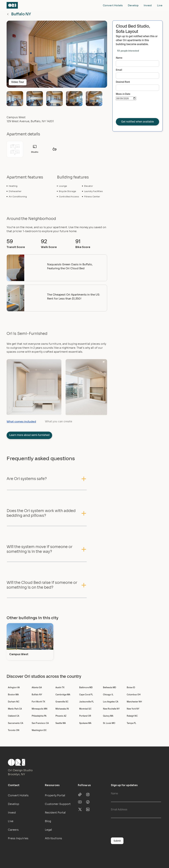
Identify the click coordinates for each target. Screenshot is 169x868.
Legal (48, 830)
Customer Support (58, 804)
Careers (13, 830)
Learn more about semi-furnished (29, 435)
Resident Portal (55, 813)
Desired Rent (123, 82)
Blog (48, 821)
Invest (148, 5)
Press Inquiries (18, 838)
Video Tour (18, 82)
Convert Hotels (113, 5)
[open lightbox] (57, 55)
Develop (133, 5)
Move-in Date (123, 94)
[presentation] (141, 110)
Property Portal (55, 795)
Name (119, 58)
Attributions (53, 838)
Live (160, 5)
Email (119, 70)
